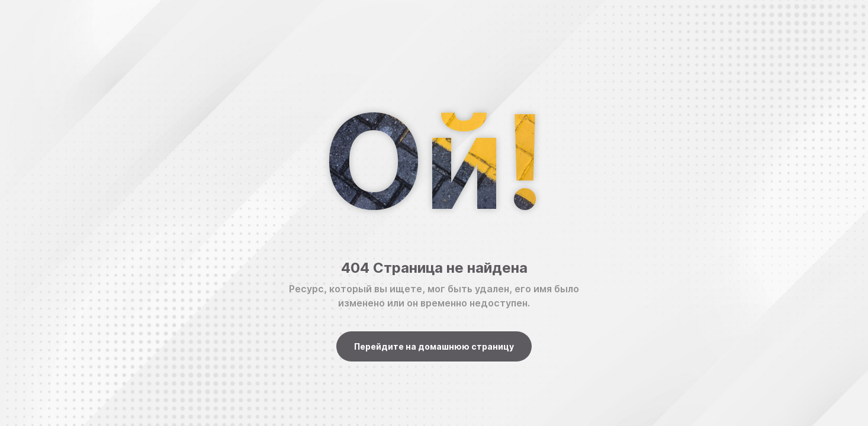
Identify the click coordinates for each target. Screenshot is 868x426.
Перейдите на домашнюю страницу (434, 346)
